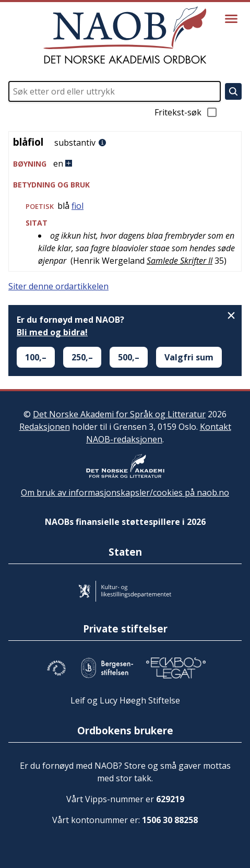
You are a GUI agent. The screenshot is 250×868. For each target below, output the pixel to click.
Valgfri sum (189, 357)
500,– (129, 357)
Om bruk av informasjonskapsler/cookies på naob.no (125, 492)
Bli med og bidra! (52, 332)
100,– (36, 357)
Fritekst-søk (186, 112)
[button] (125, 164)
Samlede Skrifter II (180, 261)
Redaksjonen (45, 427)
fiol (78, 206)
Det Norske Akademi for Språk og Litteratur (119, 414)
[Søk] (233, 91)
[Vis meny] (231, 19)
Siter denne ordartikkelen (58, 286)
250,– (82, 357)
